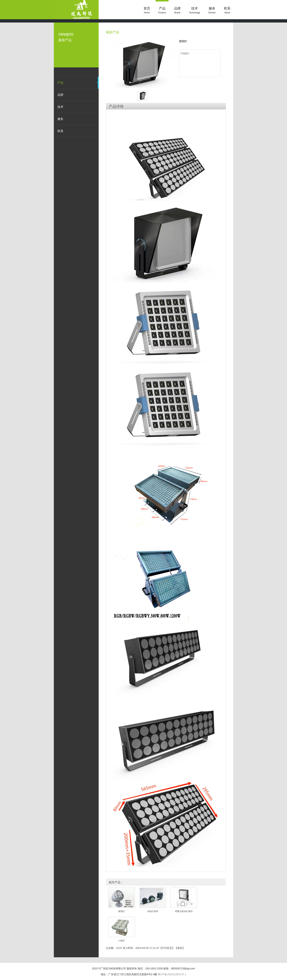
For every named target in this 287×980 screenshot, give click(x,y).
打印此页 (167, 948)
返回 (180, 948)
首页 (147, 10)
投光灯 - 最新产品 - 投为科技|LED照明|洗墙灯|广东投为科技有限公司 (76, 10)
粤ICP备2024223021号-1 (172, 974)
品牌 (177, 10)
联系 (227, 10)
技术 (194, 10)
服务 (212, 10)
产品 (162, 10)
